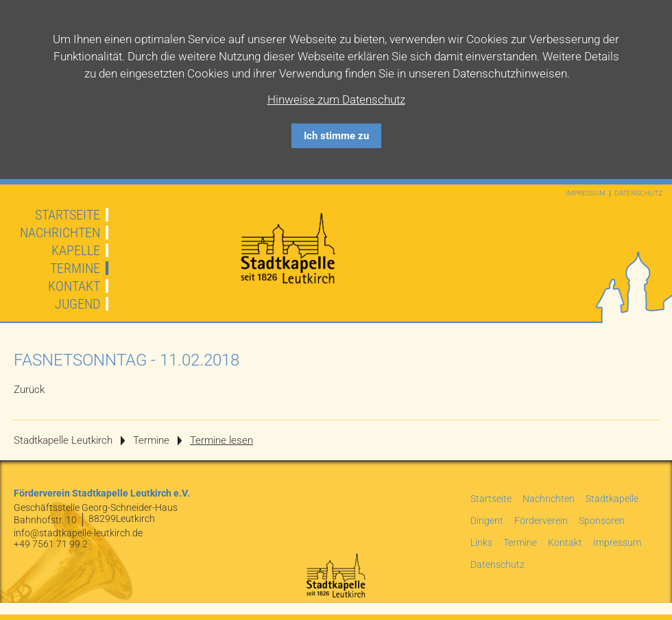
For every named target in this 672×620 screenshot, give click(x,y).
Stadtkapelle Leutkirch (63, 440)
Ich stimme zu (336, 136)
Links (481, 542)
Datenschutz (638, 193)
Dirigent (487, 521)
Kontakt (74, 286)
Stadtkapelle (612, 499)
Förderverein (541, 521)
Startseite (68, 215)
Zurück (29, 390)
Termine (75, 268)
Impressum (586, 193)
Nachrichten (60, 232)
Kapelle (76, 250)
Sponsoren (602, 521)
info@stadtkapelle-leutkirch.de (78, 533)
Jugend (77, 304)
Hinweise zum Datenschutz (336, 99)
